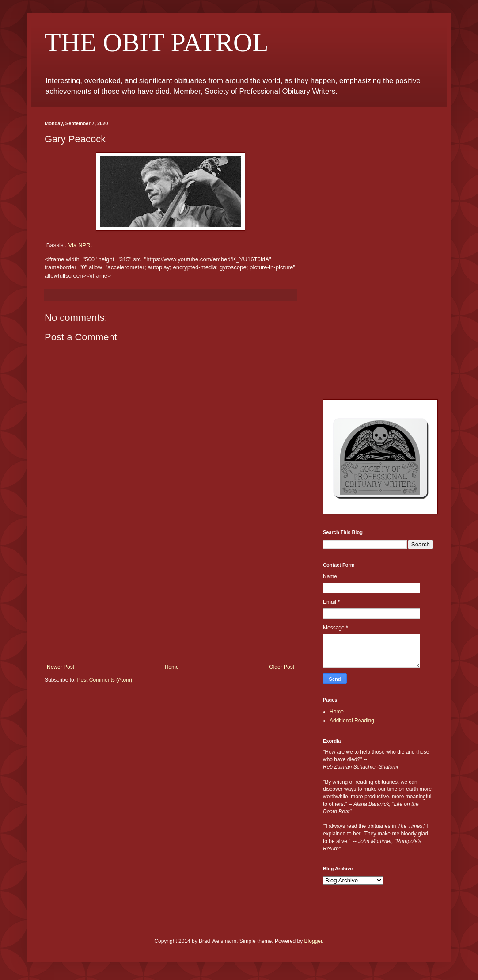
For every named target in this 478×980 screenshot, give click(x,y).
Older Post (282, 667)
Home (172, 667)
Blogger (313, 941)
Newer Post (61, 667)
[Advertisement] (171, 598)
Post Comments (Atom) (104, 680)
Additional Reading (352, 721)
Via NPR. (80, 245)
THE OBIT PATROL (157, 42)
